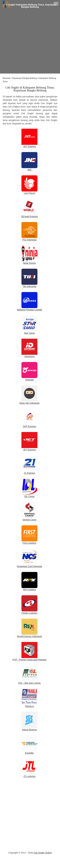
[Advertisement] (30, 43)
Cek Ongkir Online (43, 853)
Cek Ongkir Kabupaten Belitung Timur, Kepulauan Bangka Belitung (30, 6)
